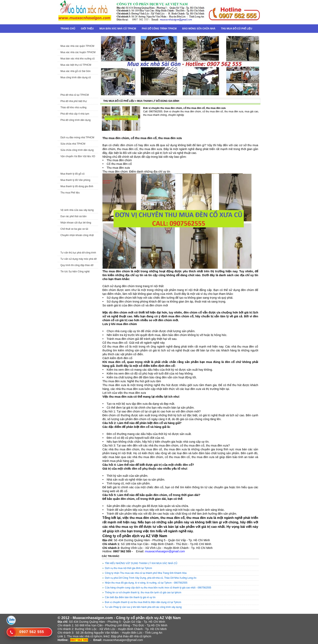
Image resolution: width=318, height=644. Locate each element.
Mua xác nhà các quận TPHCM (77, 46)
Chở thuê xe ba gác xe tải (74, 229)
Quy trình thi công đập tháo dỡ (77, 265)
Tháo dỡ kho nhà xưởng (73, 107)
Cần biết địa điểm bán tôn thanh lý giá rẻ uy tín (130, 597)
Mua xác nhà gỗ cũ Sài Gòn (75, 71)
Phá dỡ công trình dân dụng (76, 120)
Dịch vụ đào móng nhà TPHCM (77, 137)
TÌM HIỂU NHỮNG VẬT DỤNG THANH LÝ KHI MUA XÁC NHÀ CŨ (141, 563)
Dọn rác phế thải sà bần (74, 216)
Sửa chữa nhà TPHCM (73, 144)
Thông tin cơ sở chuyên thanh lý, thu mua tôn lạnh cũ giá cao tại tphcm (143, 592)
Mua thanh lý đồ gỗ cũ (73, 174)
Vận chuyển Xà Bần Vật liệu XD (78, 156)
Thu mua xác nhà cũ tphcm (85, 636)
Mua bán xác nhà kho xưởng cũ (77, 59)
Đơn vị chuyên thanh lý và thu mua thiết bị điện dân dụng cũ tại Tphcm (143, 602)
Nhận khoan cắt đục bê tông (76, 223)
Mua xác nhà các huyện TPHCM (78, 52)
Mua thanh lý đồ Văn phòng (75, 180)
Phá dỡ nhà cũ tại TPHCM (75, 95)
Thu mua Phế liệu (70, 193)
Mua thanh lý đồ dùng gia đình (77, 186)
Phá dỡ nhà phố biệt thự (74, 101)
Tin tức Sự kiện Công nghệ (75, 272)
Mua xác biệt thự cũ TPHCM (76, 65)
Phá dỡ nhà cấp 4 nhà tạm (75, 114)
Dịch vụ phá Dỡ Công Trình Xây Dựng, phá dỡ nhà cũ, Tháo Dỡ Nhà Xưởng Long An (151, 578)
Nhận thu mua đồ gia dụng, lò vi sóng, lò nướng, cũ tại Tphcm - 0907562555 (146, 583)
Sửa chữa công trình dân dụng (77, 150)
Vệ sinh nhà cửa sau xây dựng (77, 210)
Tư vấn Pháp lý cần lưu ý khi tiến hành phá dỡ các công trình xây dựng (143, 607)
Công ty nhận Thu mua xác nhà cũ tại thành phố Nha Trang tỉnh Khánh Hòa (146, 573)
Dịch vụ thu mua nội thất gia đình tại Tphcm (128, 568)
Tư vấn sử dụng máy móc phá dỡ (78, 259)
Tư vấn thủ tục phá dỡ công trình (78, 253)
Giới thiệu (87, 29)
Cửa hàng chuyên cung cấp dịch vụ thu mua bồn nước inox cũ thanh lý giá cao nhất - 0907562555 (158, 588)
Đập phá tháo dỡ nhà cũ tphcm (131, 636)
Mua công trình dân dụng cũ (76, 77)
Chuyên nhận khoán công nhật (77, 235)
